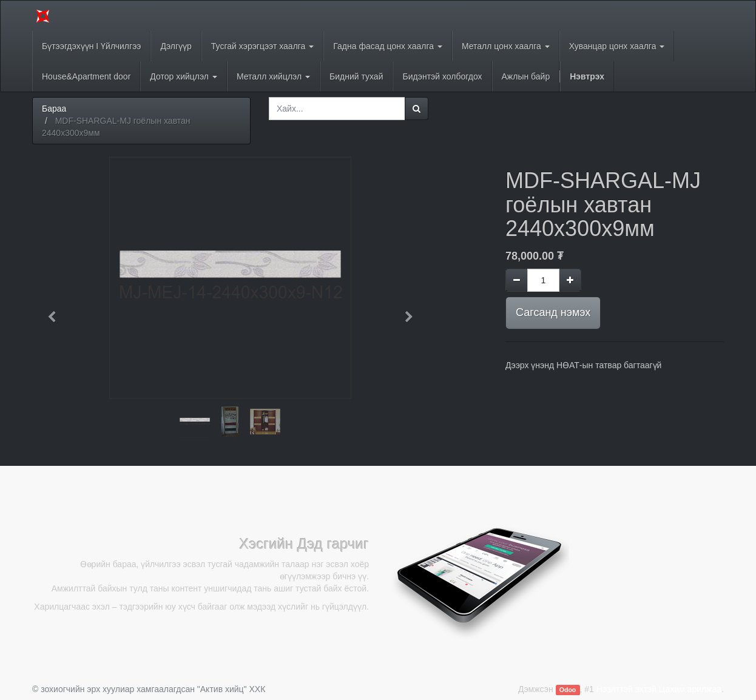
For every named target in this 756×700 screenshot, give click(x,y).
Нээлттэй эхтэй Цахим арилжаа (659, 689)
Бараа (54, 109)
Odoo (568, 690)
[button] (56, 311)
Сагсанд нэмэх (553, 312)
